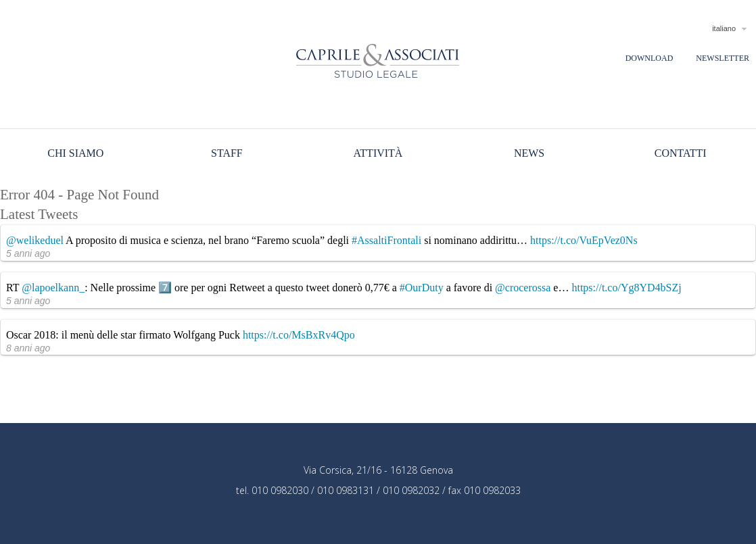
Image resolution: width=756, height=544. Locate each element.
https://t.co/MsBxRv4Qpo (299, 335)
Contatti (681, 153)
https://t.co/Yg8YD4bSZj (626, 288)
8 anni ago (28, 348)
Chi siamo (75, 153)
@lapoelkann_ (53, 288)
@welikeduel (35, 240)
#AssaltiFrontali (386, 240)
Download (649, 58)
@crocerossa (523, 288)
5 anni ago (28, 253)
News (529, 153)
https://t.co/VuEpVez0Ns (584, 240)
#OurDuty (422, 288)
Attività (378, 153)
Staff (227, 153)
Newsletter (723, 58)
